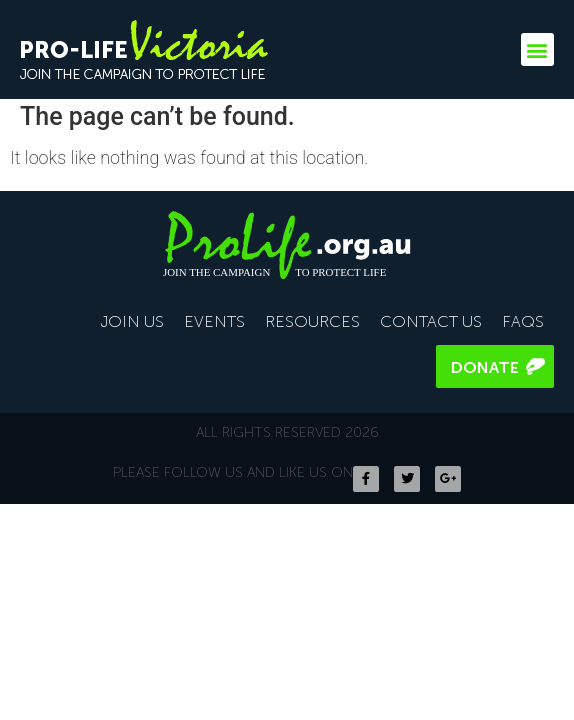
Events (214, 321)
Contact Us (431, 321)
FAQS (523, 321)
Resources (312, 321)
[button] (537, 49)
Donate (485, 367)
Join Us (132, 321)
